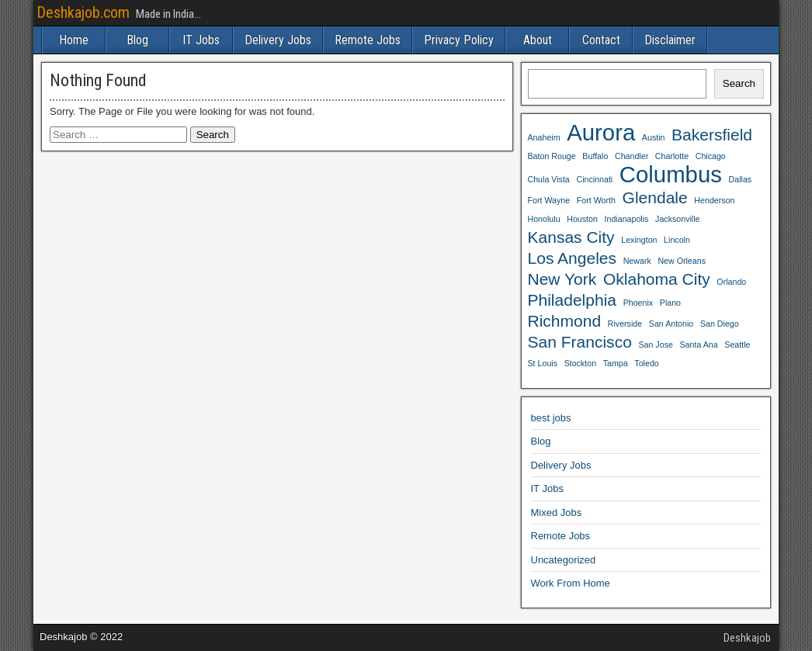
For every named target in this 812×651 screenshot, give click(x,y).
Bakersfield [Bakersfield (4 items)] (712, 135)
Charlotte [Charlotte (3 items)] (672, 156)
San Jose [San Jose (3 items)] (655, 345)
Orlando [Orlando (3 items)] (731, 282)
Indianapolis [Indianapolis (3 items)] (627, 219)
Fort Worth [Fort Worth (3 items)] (596, 200)
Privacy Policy (459, 40)
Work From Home (571, 583)
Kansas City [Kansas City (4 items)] (571, 237)
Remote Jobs (368, 40)
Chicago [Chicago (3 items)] (711, 156)
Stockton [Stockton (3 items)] (580, 363)
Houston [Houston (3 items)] (582, 219)
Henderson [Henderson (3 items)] (714, 200)
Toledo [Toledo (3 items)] (646, 363)
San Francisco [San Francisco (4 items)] (580, 342)
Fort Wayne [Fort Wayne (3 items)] (549, 200)
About (538, 40)
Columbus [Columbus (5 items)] (671, 175)
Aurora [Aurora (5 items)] (601, 133)
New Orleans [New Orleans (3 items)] (682, 261)
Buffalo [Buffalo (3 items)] (595, 156)
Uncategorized (564, 560)
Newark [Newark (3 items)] (637, 261)
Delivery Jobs (278, 40)
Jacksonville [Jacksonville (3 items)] (677, 219)
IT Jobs (201, 40)
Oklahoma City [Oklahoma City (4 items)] (657, 279)
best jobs (551, 418)
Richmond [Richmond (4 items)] (565, 321)
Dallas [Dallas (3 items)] (741, 179)
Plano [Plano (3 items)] (670, 303)
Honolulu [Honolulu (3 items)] (544, 219)
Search (739, 83)
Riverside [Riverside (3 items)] (625, 324)
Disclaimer (670, 40)
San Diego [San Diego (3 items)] (720, 324)
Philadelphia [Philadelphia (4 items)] (573, 300)
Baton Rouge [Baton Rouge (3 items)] (552, 156)
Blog (137, 40)
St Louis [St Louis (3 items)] (543, 363)
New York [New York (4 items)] (562, 279)
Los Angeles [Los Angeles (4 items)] (573, 258)
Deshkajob (747, 638)
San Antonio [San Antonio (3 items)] (671, 324)
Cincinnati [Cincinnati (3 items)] (594, 179)
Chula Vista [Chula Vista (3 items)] (549, 179)
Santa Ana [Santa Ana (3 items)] (699, 345)
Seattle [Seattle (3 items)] (737, 345)
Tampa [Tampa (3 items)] (616, 363)
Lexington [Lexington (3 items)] (639, 240)
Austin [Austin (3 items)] (654, 137)
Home (74, 40)
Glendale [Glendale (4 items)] (655, 197)
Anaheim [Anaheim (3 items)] (544, 137)
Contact (601, 40)
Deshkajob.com (83, 12)
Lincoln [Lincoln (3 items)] (677, 240)
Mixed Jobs (557, 512)
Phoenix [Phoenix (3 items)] (638, 303)
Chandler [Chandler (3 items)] (632, 156)
